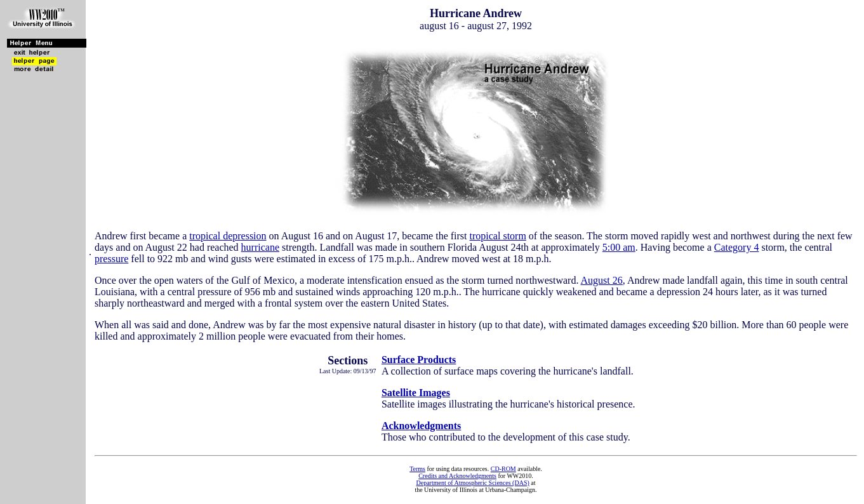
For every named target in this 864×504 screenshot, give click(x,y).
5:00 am (619, 247)
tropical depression (228, 236)
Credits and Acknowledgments (457, 476)
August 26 (602, 280)
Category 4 (737, 247)
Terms (417, 469)
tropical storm (498, 236)
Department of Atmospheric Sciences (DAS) (472, 483)
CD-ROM (503, 469)
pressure (111, 259)
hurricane (260, 247)
